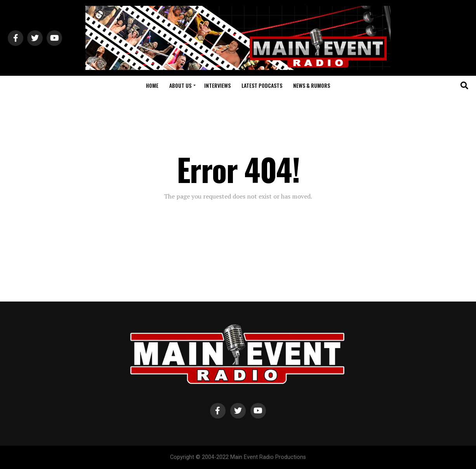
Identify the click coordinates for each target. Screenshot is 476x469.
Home (152, 85)
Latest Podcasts (262, 85)
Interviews (217, 85)
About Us (180, 85)
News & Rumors (312, 85)
